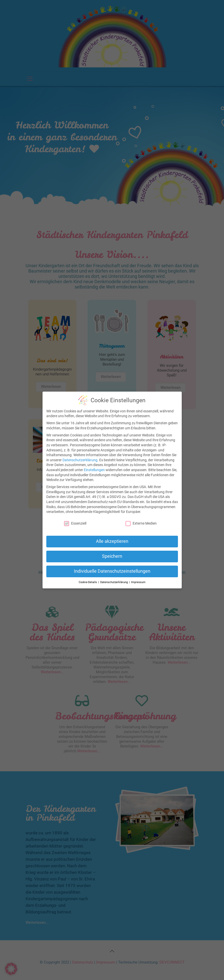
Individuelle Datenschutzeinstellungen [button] (112, 571)
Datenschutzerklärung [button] (114, 582)
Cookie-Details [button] (88, 582)
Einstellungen (94, 470)
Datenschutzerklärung (80, 460)
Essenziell (75, 523)
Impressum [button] (138, 582)
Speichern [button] (112, 556)
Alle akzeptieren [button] (112, 541)
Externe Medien (141, 523)
